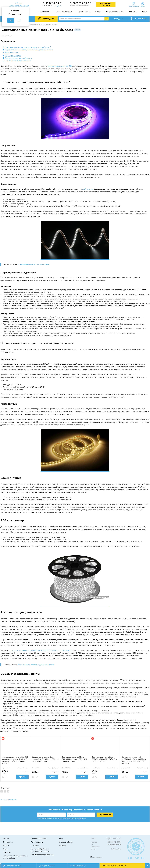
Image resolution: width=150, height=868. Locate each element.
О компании (44, 12)
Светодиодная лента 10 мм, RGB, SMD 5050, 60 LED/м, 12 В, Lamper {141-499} (75, 759)
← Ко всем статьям (8, 800)
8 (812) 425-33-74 (114, 844)
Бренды (6, 846)
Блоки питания (12, 53)
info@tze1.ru (116, 849)
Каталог (6, 839)
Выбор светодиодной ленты (18, 61)
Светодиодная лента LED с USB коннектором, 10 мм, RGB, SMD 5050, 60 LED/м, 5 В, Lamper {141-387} (15, 760)
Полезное (35, 846)
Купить (22, 777)
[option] (15, 759)
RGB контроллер (13, 55)
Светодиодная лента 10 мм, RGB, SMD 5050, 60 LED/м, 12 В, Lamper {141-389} (104, 759)
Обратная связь (96, 857)
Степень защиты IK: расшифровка (34, 264)
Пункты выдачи (84, 12)
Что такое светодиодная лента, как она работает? (28, 47)
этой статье (87, 189)
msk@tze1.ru (58, 6)
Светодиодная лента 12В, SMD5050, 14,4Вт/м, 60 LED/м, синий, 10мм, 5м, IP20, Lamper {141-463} (134, 760)
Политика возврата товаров (42, 855)
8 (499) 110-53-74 (53, 3)
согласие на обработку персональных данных (71, 818)
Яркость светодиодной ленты (19, 58)
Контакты (133, 12)
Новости (63, 846)
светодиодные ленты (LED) (60, 66)
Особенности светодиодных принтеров (36, 665)
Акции (98, 12)
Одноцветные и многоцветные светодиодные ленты (29, 50)
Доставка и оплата (64, 12)
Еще (144, 12)
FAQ (61, 839)
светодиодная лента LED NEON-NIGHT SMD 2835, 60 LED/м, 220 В (41, 650)
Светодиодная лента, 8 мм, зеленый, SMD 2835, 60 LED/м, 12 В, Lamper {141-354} (45, 759)
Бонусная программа (115, 12)
